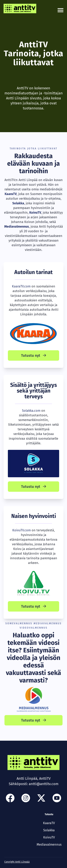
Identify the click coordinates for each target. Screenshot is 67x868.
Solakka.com (31, 411)
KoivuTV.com (22, 530)
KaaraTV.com (21, 286)
